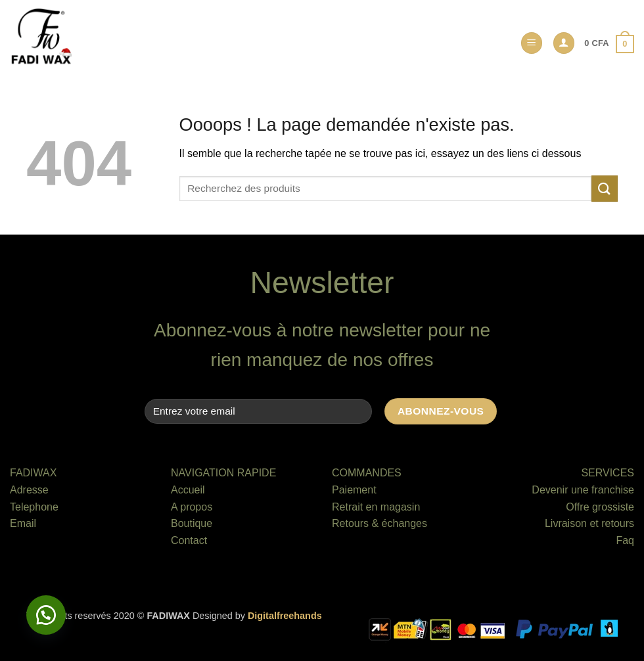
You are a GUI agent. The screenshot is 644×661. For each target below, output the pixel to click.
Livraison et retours (589, 523)
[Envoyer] (605, 188)
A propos (192, 507)
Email (23, 523)
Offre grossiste (600, 507)
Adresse (29, 490)
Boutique (192, 523)
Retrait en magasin (376, 507)
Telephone (34, 507)
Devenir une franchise (583, 490)
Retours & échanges (379, 523)
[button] (532, 43)
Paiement (354, 490)
